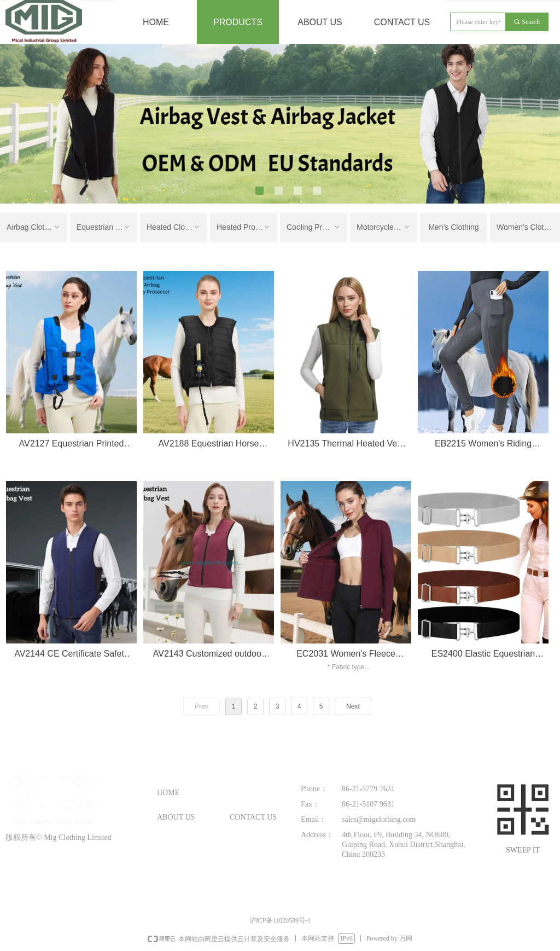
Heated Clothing (174, 227)
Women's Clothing (527, 227)
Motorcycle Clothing (387, 227)
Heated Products (245, 227)
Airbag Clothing (34, 227)
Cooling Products (316, 227)
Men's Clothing (453, 227)
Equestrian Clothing (107, 227)
